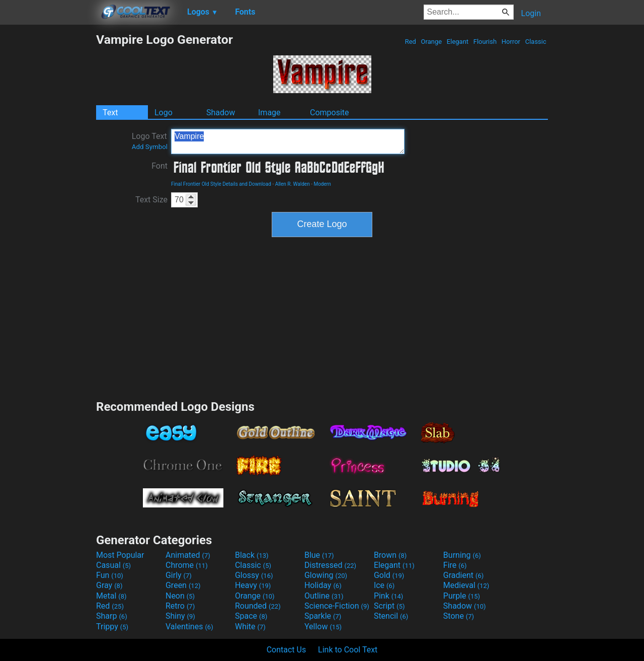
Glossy (254, 575)
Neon (180, 596)
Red (410, 42)
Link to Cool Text (348, 650)
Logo (164, 113)
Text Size (151, 200)
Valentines (189, 627)
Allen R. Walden (293, 184)
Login (531, 13)
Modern (322, 184)
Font (159, 166)
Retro (180, 606)
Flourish (485, 42)
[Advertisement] (48, 183)
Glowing (326, 575)
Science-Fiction (337, 606)
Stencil (391, 616)
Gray (109, 585)
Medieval (466, 585)
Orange (431, 42)
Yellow (323, 627)
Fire (455, 565)
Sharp (112, 616)
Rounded (258, 606)
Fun (110, 575)
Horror (511, 42)
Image (269, 113)
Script (389, 606)
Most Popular (120, 555)
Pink (389, 596)
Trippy (112, 627)
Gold (389, 575)
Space (251, 616)
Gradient (463, 575)
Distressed (330, 565)
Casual (113, 565)
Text (110, 113)
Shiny (180, 616)
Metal (111, 596)
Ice (384, 585)
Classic (536, 42)
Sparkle (323, 616)
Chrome (187, 565)
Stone (459, 616)
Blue (319, 555)
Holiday (323, 585)
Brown (390, 555)
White (250, 627)
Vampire (288, 141)
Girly (179, 575)
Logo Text (150, 141)
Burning (462, 555)
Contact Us (287, 650)
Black (252, 555)
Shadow (221, 113)
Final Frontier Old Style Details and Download (221, 184)
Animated (188, 555)
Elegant (458, 42)
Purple (462, 596)
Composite (330, 113)
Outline (324, 596)
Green (183, 585)
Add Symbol (150, 147)
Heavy (253, 585)
